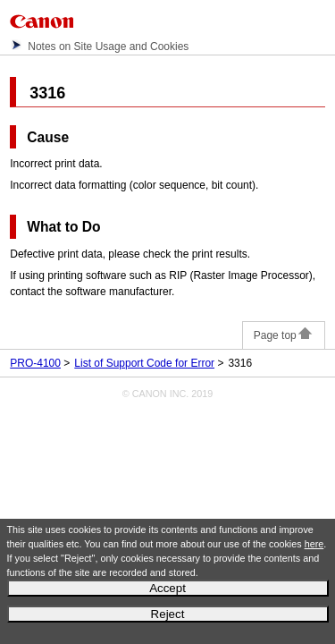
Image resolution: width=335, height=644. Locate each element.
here (314, 544)
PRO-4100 (35, 363)
